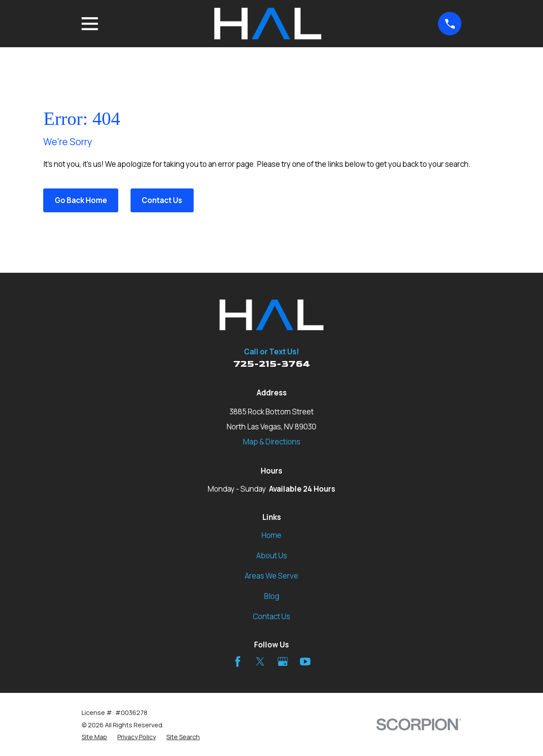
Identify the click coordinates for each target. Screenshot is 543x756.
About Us (272, 555)
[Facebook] (238, 662)
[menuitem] (94, 737)
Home (271, 535)
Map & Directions (272, 442)
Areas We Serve (271, 576)
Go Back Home (81, 200)
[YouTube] (305, 662)
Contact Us (162, 200)
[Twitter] (260, 662)
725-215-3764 (272, 364)
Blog (272, 596)
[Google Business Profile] (283, 662)
